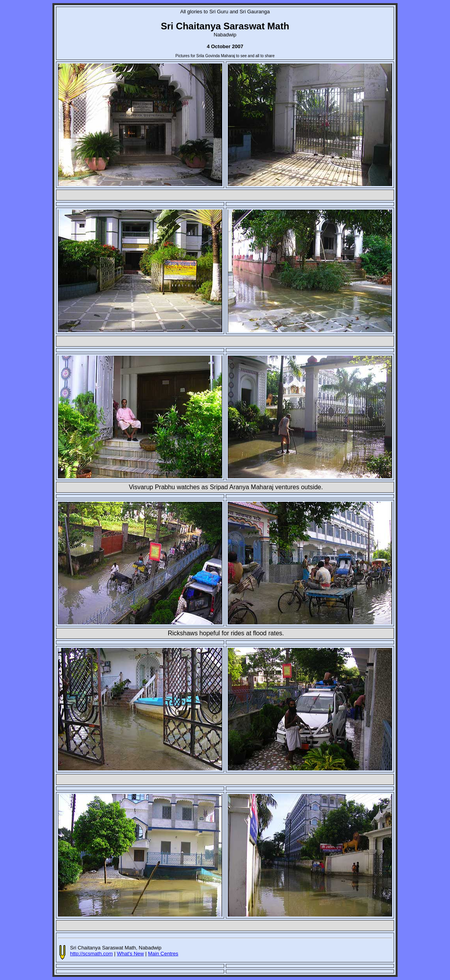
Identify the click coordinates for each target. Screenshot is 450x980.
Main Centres (163, 954)
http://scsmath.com (91, 954)
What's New (130, 954)
